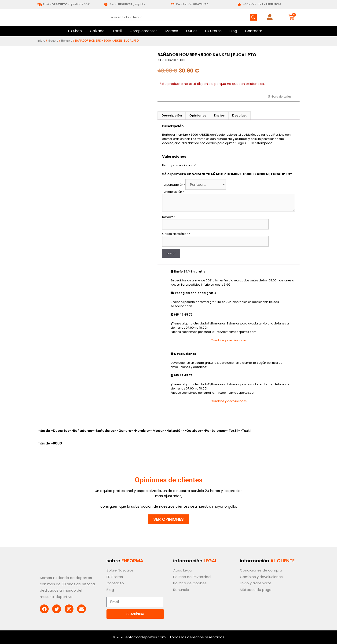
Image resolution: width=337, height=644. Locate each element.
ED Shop (75, 31)
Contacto (254, 31)
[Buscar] (253, 17)
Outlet (192, 31)
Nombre (169, 217)
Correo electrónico (176, 234)
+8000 (56, 443)
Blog (233, 31)
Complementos (144, 31)
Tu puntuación (174, 185)
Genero (53, 41)
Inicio (41, 41)
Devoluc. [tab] (239, 115)
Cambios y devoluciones (229, 340)
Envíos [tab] (219, 115)
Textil (117, 31)
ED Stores (213, 31)
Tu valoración (173, 192)
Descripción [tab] (172, 115)
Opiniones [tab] (198, 115)
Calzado (97, 31)
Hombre (67, 41)
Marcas (172, 31)
